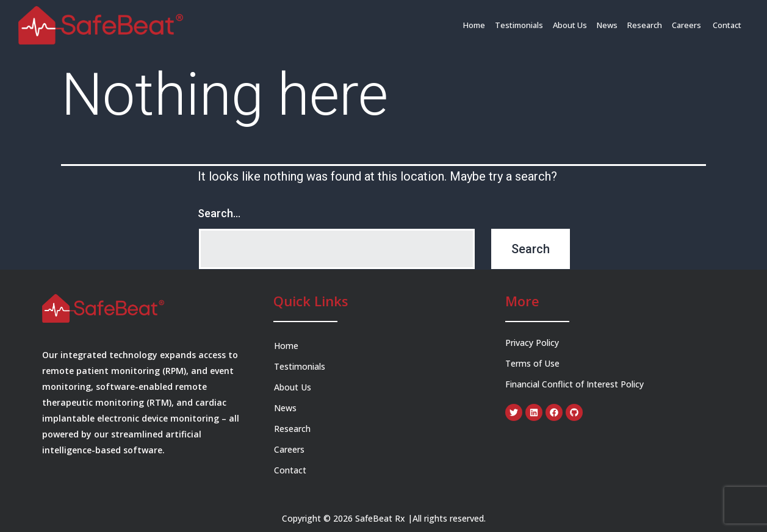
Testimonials (519, 25)
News (607, 25)
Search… (219, 213)
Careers (687, 25)
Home (474, 25)
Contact (727, 25)
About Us (570, 25)
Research (645, 25)
